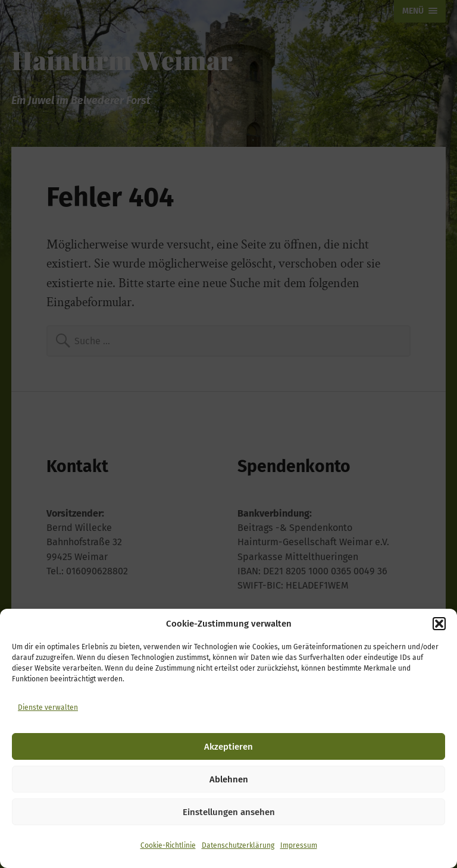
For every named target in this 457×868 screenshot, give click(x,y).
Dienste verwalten (48, 707)
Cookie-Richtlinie (168, 845)
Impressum (299, 845)
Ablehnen (229, 779)
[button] (439, 624)
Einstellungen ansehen (229, 812)
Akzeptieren (228, 747)
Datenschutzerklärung (238, 845)
